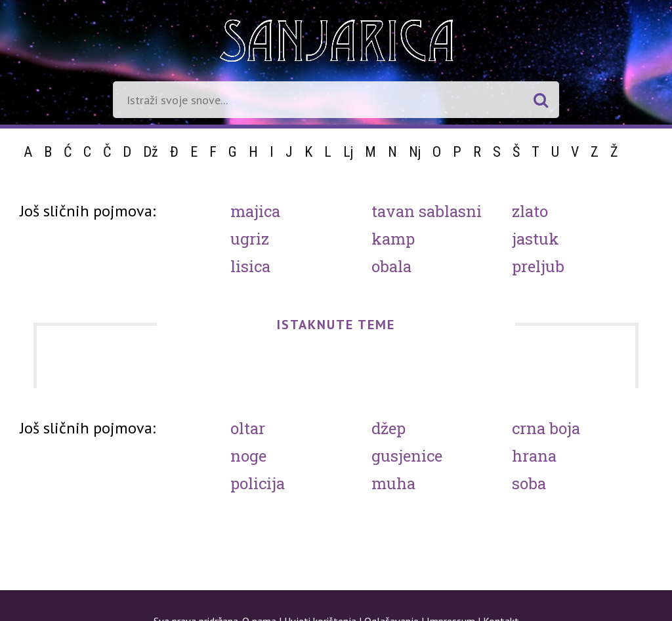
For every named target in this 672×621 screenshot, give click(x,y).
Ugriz (250, 239)
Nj (415, 152)
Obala (391, 266)
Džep (388, 428)
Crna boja (546, 428)
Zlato (530, 211)
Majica (255, 211)
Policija (258, 483)
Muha (393, 483)
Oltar (248, 428)
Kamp (393, 239)
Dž (151, 152)
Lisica (250, 266)
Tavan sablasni (427, 211)
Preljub (538, 266)
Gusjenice (407, 456)
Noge (248, 456)
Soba (529, 483)
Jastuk (535, 239)
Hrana (534, 456)
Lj (348, 152)
